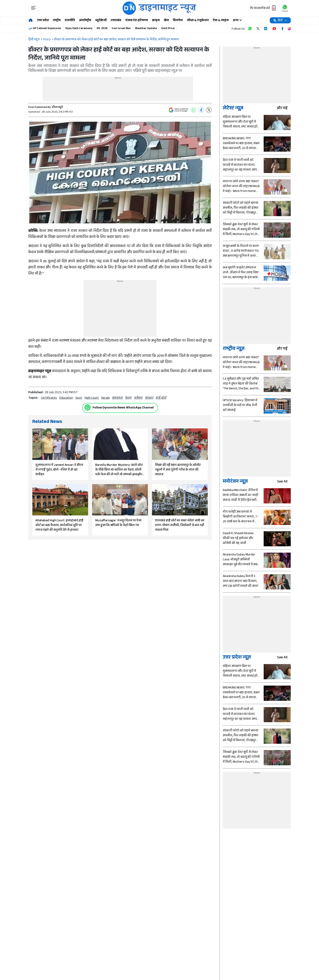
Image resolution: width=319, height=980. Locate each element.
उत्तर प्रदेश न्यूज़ (237, 658)
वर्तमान (138, 398)
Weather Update (146, 29)
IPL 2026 (102, 29)
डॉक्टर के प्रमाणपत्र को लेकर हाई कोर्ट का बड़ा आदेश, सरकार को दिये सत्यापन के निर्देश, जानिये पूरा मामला (116, 40)
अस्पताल (117, 398)
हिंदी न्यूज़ (34, 40)
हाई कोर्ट (161, 398)
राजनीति (70, 21)
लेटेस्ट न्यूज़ (233, 109)
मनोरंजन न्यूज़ (235, 482)
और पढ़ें (284, 109)
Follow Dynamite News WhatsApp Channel (123, 408)
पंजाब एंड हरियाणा (137, 21)
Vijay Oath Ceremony (79, 29)
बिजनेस (178, 21)
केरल (128, 398)
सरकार (149, 398)
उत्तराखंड (116, 21)
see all (284, 482)
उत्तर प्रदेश (43, 21)
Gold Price (168, 29)
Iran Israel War (121, 29)
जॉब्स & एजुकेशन (198, 21)
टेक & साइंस (221, 21)
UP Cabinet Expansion (47, 29)
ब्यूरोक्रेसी (101, 21)
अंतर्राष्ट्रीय (85, 21)
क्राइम (156, 21)
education (66, 398)
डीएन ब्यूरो (57, 108)
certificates (49, 398)
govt (79, 398)
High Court (92, 398)
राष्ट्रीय (57, 21)
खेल (166, 21)
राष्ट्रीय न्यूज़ (234, 349)
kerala (105, 398)
